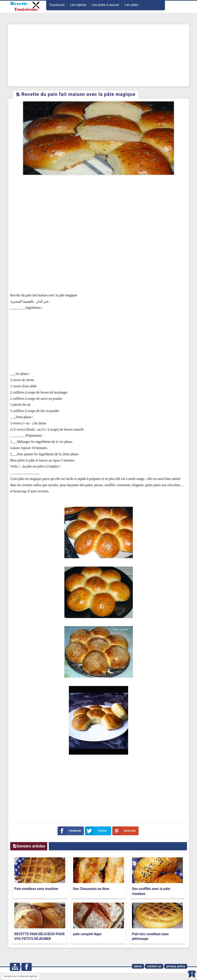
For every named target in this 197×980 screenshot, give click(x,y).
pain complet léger (87, 934)
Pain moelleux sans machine (36, 889)
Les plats (132, 5)
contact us (154, 966)
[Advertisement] (99, 55)
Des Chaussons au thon (91, 889)
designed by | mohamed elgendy (20, 976)
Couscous (57, 5)
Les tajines (78, 5)
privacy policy (176, 966)
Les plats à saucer (106, 5)
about (138, 966)
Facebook (70, 831)
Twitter (97, 831)
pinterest (125, 831)
